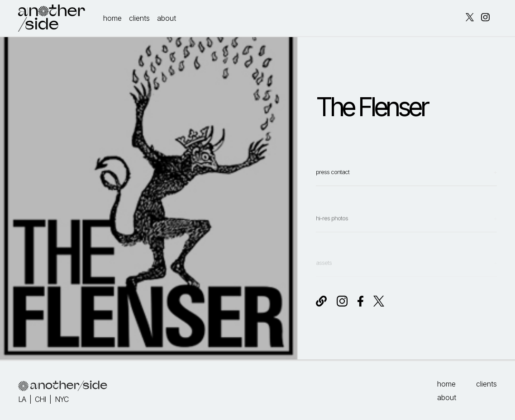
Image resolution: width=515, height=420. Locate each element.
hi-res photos (332, 230)
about (167, 18)
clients (139, 18)
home (112, 18)
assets (324, 270)
